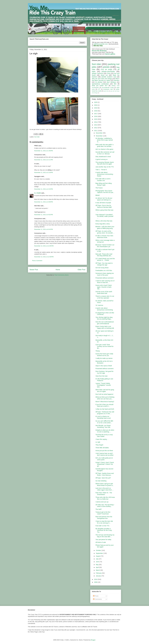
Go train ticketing (101, 481)
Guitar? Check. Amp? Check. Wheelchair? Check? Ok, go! (105, 464)
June (98, 562)
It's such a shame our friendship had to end (103, 417)
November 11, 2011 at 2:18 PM (44, 172)
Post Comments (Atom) (62, 275)
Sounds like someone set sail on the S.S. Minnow (105, 153)
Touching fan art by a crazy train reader (104, 435)
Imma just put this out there (104, 451)
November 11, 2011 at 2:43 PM (44, 189)
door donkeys (111, 82)
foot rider (37, 137)
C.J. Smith (38, 193)
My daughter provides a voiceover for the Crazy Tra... (104, 530)
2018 (96, 111)
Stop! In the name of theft (104, 366)
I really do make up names (104, 358)
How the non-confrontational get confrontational (105, 323)
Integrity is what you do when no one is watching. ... (105, 431)
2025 (96, 102)
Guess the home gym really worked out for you (104, 355)
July (97, 559)
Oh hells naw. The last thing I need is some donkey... (105, 506)
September (100, 553)
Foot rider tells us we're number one (103, 180)
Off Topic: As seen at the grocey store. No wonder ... (105, 232)
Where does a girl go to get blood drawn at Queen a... (105, 484)
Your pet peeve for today (103, 540)
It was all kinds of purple (103, 203)
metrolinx (116, 80)
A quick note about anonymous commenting (104, 309)
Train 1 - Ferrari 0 (101, 170)
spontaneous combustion (100, 84)
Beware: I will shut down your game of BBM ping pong (105, 227)
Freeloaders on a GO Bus (104, 270)
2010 (96, 579)
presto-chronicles (108, 72)
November (99, 136)
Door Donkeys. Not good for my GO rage (105, 372)
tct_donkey (99, 82)
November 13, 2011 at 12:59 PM (44, 257)
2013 (96, 125)
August (98, 556)
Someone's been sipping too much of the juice (105, 274)
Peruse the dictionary (99, 51)
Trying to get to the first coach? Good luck (103, 513)
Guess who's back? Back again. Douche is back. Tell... (104, 287)
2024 (96, 105)
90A (115, 84)
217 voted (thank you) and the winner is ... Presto (105, 259)
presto (106, 67)
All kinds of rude (101, 542)
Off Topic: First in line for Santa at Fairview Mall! (104, 206)
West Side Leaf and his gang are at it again (105, 391)
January (99, 576)
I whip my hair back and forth (105, 409)
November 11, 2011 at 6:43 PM (44, 229)
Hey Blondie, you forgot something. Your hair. (103, 426)
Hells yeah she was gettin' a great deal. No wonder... (104, 145)
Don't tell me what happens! (104, 394)
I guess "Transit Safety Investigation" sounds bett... (103, 385)
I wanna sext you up (102, 502)
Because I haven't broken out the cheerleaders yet (105, 246)
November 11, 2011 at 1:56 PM (44, 151)
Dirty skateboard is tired (103, 157)
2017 (96, 114)
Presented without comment (105, 278)
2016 (96, 116)
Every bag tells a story (103, 224)
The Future (99, 188)
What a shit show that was (104, 221)
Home (58, 270)
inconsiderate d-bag (108, 88)
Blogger (93, 640)
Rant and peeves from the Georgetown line (104, 518)
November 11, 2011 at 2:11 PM (44, 160)
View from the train (102, 376)
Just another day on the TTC (105, 167)
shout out (104, 75)
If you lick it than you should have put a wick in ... (104, 405)
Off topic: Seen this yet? (103, 478)
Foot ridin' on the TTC (102, 526)
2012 (96, 128)
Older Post (81, 270)
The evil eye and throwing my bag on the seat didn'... (105, 536)
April (97, 567)
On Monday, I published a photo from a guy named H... (104, 140)
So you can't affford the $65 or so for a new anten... (104, 422)
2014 (96, 122)
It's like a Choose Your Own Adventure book (104, 237)
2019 (96, 108)
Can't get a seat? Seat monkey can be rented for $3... (105, 346)
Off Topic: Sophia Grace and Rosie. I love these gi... (105, 474)
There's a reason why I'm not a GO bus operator (105, 297)
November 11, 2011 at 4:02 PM (44, 215)
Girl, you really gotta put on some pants (104, 459)
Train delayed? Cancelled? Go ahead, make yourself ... (104, 216)
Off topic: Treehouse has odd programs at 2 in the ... (105, 413)
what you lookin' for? (100, 86)
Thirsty (98, 351)
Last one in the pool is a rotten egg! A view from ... (104, 489)
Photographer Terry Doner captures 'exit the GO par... (105, 192)
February (99, 573)
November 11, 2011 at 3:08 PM (44, 202)
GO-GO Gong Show (102, 268)
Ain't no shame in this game (104, 149)
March (98, 570)
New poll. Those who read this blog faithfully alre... (104, 255)
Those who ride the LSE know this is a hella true (105, 498)
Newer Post (34, 270)
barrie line (106, 91)
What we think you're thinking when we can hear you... (105, 398)
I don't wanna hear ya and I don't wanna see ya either (105, 454)
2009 (96, 582)
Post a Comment (37, 261)
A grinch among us (102, 159)
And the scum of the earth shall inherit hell (104, 292)
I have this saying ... (102, 439)
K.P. (99, 89)
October (99, 550)
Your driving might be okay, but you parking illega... (104, 318)
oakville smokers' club (109, 77)
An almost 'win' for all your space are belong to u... (104, 199)
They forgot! (99, 445)
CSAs (109, 73)
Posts (96, 596)
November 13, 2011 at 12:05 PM (44, 246)
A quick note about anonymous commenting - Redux (105, 174)
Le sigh (98, 442)
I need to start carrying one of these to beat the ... (105, 282)
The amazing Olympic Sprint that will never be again (105, 163)
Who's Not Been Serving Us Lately (106, 79)
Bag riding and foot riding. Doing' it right (104, 184)
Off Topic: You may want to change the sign (104, 264)
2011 (96, 131)
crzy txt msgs (106, 69)
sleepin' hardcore (97, 73)
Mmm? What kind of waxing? (105, 402)
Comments (97, 599)
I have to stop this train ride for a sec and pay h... (104, 522)
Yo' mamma (99, 305)
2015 (96, 119)
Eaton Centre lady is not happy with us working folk (105, 327)
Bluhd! (98, 195)
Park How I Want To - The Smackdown (104, 494)
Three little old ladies (102, 448)
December (99, 133)
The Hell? (99, 509)
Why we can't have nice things (102, 79)
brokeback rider (108, 89)
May (97, 565)
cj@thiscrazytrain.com (101, 44)
